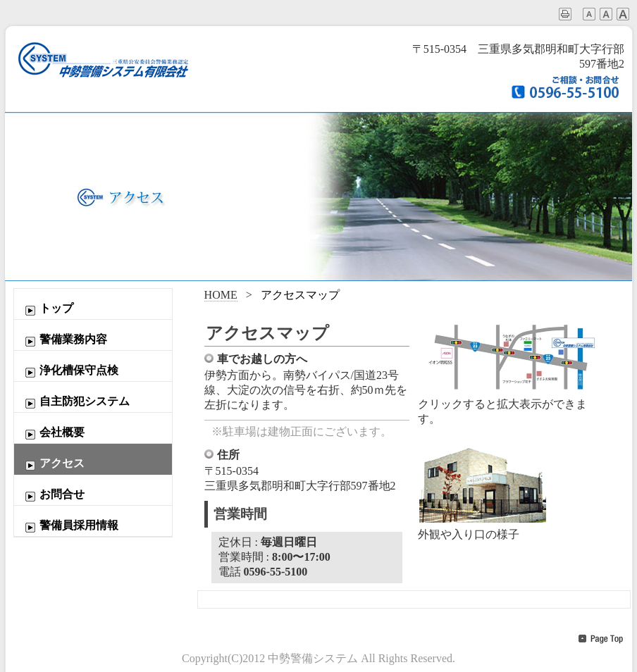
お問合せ (53, 495)
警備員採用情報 (70, 526)
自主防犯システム (75, 402)
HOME (221, 295)
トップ (47, 309)
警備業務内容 (64, 340)
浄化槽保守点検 (70, 371)
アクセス (53, 464)
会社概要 (53, 433)
